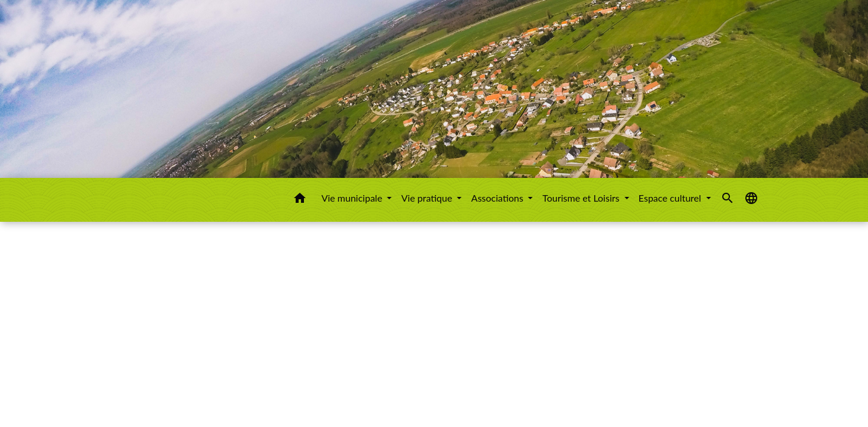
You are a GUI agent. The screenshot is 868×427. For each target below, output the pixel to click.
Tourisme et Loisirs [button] (582, 198)
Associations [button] (498, 198)
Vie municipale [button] (353, 198)
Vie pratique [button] (428, 198)
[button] (300, 200)
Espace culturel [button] (671, 198)
